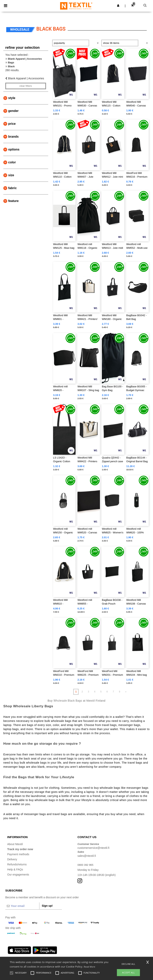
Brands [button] (13, 137)
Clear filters (26, 86)
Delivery (12, 859)
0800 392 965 (86, 865)
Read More (89, 967)
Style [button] (12, 98)
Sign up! (47, 906)
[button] (118, 5)
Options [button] (14, 149)
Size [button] (11, 175)
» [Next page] (126, 692)
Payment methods (18, 854)
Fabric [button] (12, 188)
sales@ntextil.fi (87, 856)
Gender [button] (13, 111)
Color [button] (12, 162)
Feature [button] (13, 201)
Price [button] (12, 124)
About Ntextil (15, 844)
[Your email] (22, 906)
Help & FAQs (15, 869)
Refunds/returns (17, 864)
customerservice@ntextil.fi (93, 848)
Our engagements (18, 875)
